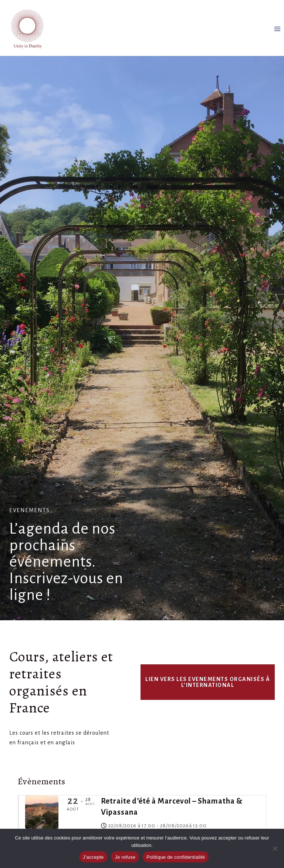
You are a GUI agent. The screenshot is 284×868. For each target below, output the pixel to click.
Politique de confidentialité (176, 857)
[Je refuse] (275, 848)
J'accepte (93, 857)
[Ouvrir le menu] (277, 29)
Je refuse (125, 857)
